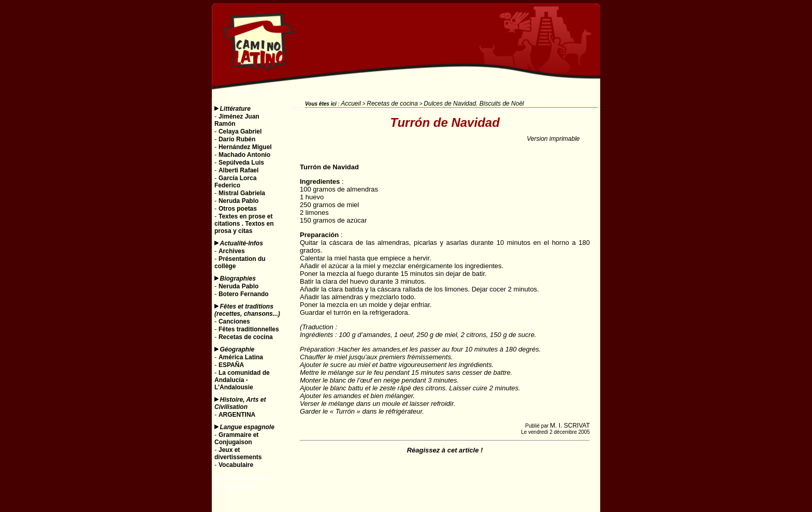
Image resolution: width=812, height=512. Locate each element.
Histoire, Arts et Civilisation (240, 403)
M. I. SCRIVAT (570, 426)
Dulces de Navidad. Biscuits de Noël (474, 104)
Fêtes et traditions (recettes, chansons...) (247, 310)
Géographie (237, 349)
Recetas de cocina (392, 104)
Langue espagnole (247, 427)
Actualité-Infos (242, 243)
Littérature (235, 109)
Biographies (238, 279)
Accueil (351, 104)
